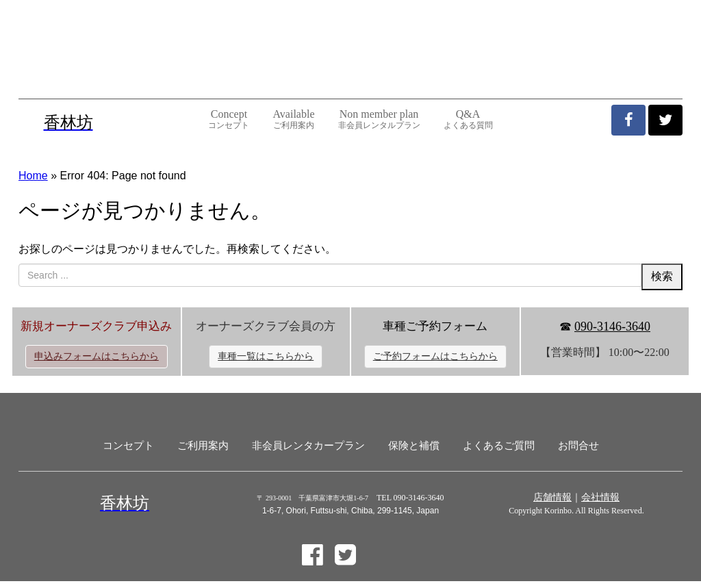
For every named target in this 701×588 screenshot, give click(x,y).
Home (33, 176)
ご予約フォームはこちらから (435, 356)
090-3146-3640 (612, 327)
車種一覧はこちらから (266, 356)
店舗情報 (552, 497)
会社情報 (600, 497)
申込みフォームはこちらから (97, 356)
